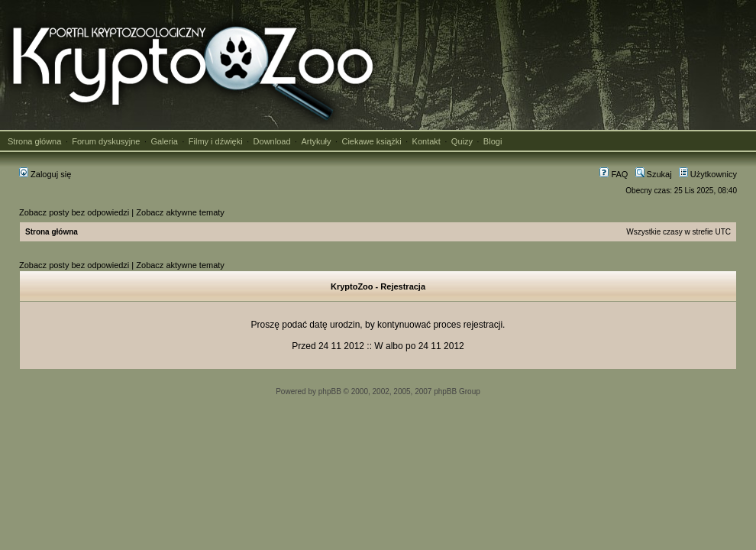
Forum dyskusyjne (106, 141)
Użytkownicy (708, 174)
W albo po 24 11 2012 (419, 346)
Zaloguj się (45, 174)
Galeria (164, 141)
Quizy (462, 141)
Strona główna (34, 141)
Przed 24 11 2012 (328, 346)
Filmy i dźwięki (216, 141)
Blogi (493, 141)
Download (272, 141)
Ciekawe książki (371, 141)
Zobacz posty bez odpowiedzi (74, 212)
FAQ (614, 174)
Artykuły (316, 141)
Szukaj (654, 174)
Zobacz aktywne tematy (180, 212)
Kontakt (426, 141)
